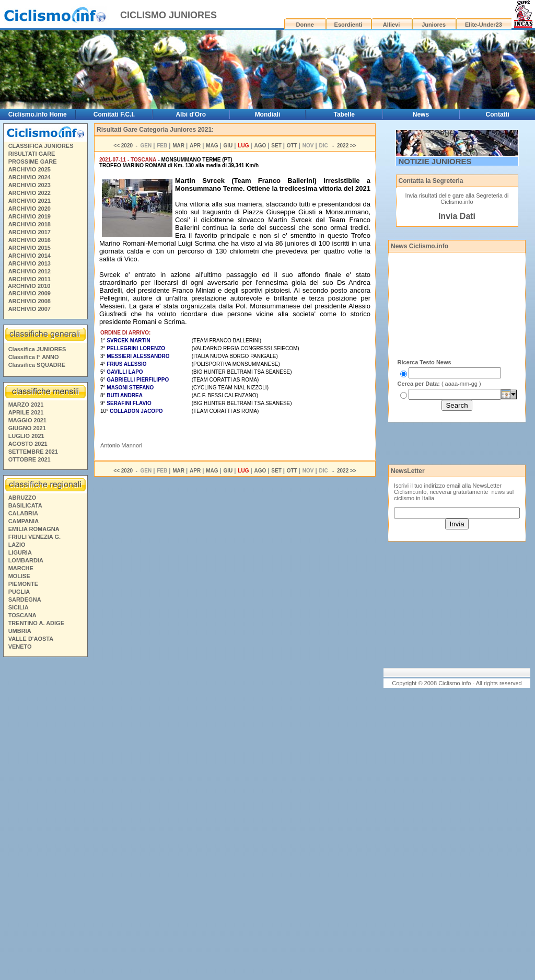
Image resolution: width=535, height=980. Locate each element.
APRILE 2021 (26, 412)
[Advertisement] (45, 820)
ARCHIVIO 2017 (30, 232)
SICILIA (19, 607)
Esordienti (348, 25)
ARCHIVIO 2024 (30, 177)
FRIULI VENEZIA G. (34, 537)
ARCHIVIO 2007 (30, 309)
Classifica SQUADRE (37, 365)
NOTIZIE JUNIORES (435, 161)
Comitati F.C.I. (114, 114)
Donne (305, 25)
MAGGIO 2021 (27, 420)
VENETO (20, 647)
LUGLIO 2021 (26, 436)
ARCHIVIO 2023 (30, 185)
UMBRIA (20, 631)
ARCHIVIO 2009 (30, 293)
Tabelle (344, 114)
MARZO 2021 (26, 405)
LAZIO (17, 545)
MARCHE (21, 568)
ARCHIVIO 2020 (30, 209)
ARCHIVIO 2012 (30, 271)
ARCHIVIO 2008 (30, 301)
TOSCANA (22, 615)
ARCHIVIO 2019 (30, 216)
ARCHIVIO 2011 (30, 279)
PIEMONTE (23, 584)
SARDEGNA (25, 599)
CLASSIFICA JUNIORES (41, 146)
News (421, 114)
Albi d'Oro (191, 114)
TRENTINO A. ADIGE (36, 623)
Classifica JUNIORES (37, 349)
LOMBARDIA (26, 560)
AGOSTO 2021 (28, 444)
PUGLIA (19, 592)
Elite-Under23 (484, 25)
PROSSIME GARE (33, 162)
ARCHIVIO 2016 (30, 240)
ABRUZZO (22, 498)
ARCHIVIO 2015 (30, 248)
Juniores (434, 25)
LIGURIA (20, 552)
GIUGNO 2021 (27, 428)
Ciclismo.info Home (38, 114)
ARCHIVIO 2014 (30, 256)
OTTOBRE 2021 (30, 459)
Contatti (498, 114)
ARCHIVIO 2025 (30, 169)
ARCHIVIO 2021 (30, 201)
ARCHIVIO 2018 (30, 224)
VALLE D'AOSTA (31, 639)
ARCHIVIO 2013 (30, 263)
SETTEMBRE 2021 (33, 452)
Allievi (391, 25)
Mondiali (268, 114)
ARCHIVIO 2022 (30, 193)
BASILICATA (25, 505)
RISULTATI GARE (32, 154)
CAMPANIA (24, 521)
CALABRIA (23, 513)
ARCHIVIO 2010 (29, 286)
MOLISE (19, 576)
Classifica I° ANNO (34, 357)
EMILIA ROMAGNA (34, 529)
